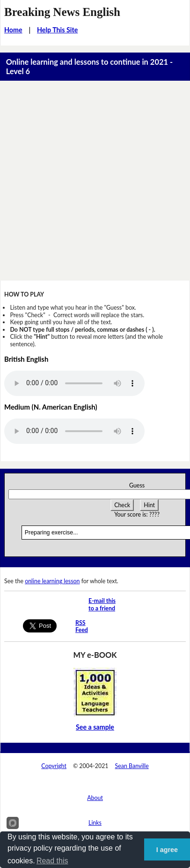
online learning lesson (52, 581)
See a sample (95, 727)
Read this (52, 861)
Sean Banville (132, 766)
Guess (137, 485)
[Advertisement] (95, 181)
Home (13, 30)
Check (122, 505)
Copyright (54, 766)
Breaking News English (62, 12)
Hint (149, 505)
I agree (167, 850)
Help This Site (57, 30)
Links (95, 823)
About (95, 798)
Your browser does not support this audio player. (74, 383)
